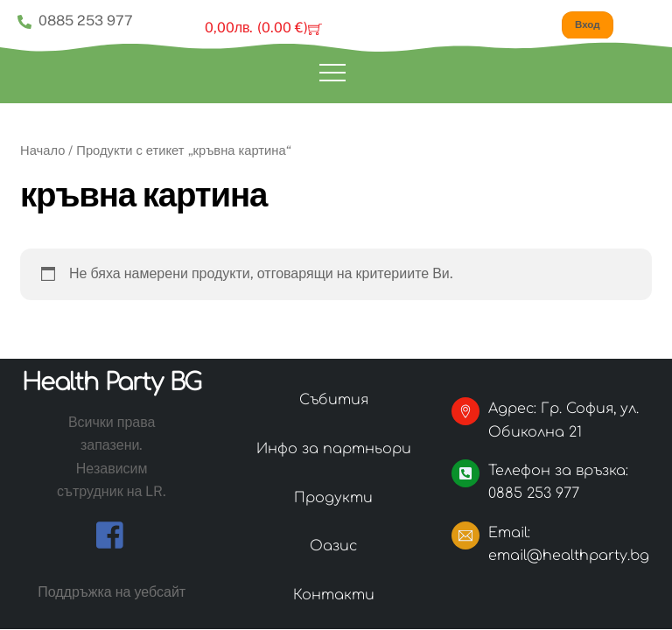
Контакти (334, 595)
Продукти (333, 498)
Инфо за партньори (334, 449)
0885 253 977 (75, 21)
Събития (334, 400)
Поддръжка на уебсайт (112, 592)
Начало (42, 150)
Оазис (333, 546)
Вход (588, 24)
